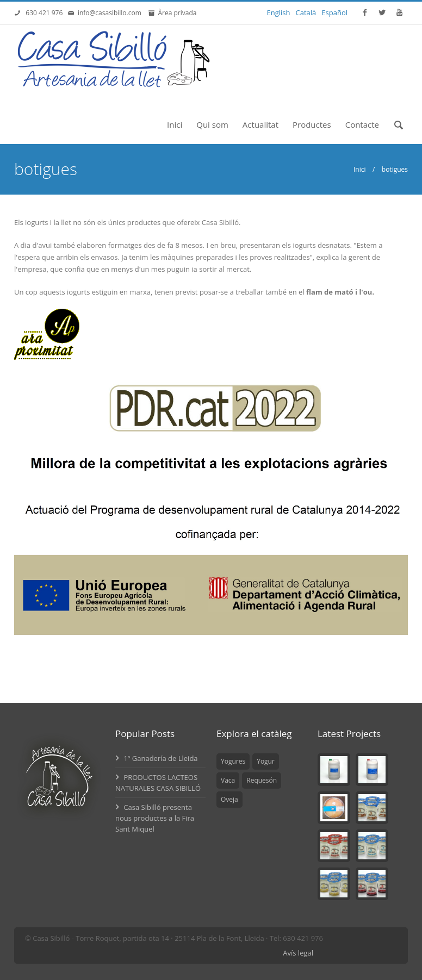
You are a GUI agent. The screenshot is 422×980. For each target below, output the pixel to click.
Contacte (362, 124)
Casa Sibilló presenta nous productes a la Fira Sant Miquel (155, 818)
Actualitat (260, 124)
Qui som (212, 124)
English (279, 13)
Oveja (229, 799)
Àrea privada (175, 13)
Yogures (233, 761)
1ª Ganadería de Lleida (157, 758)
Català (306, 13)
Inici (175, 124)
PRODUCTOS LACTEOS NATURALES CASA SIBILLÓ (158, 783)
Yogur (266, 761)
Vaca (228, 780)
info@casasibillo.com (111, 13)
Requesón (262, 780)
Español (334, 13)
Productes (312, 124)
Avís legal (298, 953)
